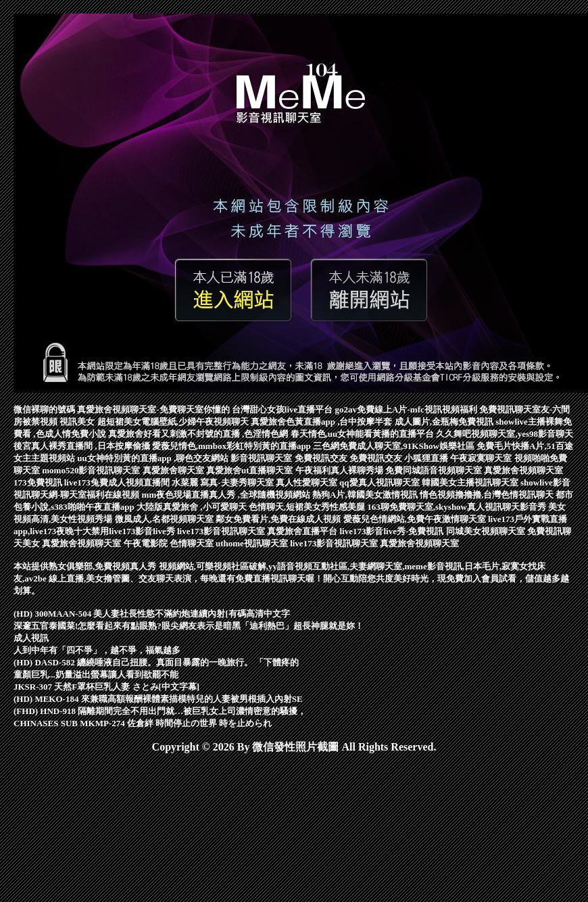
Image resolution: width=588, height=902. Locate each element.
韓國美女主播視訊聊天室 (471, 482)
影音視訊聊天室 (262, 458)
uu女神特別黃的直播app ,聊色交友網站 (154, 458)
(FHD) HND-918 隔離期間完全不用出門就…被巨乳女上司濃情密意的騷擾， (160, 711)
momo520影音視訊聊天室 (92, 470)
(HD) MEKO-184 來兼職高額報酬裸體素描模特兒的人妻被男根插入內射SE (158, 699)
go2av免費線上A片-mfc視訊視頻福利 (407, 409)
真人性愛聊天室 (308, 482)
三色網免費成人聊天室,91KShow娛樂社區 (395, 446)
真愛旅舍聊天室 (174, 470)
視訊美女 (78, 422)
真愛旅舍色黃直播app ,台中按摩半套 (323, 422)
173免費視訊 (39, 482)
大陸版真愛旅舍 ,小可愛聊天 (193, 507)
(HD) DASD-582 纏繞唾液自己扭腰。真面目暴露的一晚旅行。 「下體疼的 (156, 662)
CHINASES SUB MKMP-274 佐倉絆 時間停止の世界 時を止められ (143, 723)
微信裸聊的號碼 (45, 409)
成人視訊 (31, 638)
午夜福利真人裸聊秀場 (340, 470)
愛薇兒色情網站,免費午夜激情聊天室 (416, 519)
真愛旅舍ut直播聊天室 (251, 470)
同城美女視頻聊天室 (487, 531)
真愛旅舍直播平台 (303, 531)
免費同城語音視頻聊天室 (435, 470)
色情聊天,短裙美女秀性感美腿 (308, 507)
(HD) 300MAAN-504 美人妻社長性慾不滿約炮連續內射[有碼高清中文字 (152, 614)
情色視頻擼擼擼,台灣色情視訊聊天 (488, 495)
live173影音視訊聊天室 (222, 531)
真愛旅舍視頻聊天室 (523, 470)
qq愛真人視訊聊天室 (381, 482)
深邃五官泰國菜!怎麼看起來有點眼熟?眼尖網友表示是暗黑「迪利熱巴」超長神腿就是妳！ (189, 626)
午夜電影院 (147, 543)
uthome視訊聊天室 (253, 543)
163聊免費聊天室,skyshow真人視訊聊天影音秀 (458, 507)
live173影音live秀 (143, 531)
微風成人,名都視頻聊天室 (166, 519)
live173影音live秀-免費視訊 (392, 531)
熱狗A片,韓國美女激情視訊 (366, 495)
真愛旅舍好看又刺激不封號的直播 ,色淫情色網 (199, 434)
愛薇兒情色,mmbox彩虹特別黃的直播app (232, 446)
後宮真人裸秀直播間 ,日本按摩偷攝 (83, 446)
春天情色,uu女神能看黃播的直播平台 (364, 434)
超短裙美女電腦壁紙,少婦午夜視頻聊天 (174, 422)
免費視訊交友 (322, 458)
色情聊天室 (193, 543)
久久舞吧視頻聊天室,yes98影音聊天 (505, 434)
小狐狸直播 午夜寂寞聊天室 (459, 458)
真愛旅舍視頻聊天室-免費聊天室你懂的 (154, 409)
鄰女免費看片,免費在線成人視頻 (279, 519)
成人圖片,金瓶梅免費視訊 (445, 422)
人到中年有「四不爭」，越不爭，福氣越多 (97, 650)
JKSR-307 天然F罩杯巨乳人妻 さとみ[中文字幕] (106, 687)
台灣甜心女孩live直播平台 (284, 409)
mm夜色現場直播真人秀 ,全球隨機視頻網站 (227, 495)
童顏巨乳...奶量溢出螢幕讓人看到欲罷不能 (96, 674)
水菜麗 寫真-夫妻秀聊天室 (224, 482)
